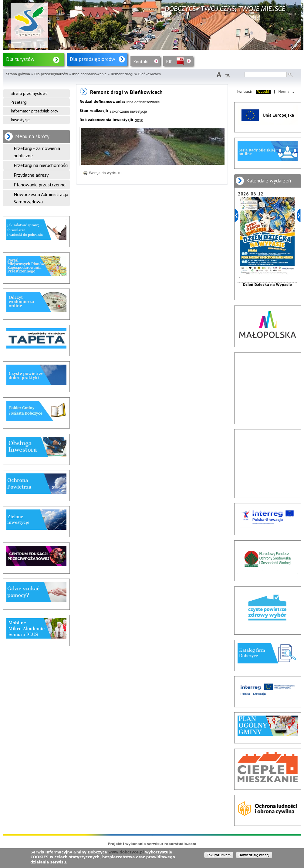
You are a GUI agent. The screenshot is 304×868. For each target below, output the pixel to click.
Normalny (287, 92)
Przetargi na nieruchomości (41, 165)
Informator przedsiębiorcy (34, 111)
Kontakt (141, 62)
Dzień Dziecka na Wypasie (267, 285)
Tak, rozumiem (219, 855)
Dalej (299, 215)
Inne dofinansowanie (90, 74)
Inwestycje (20, 120)
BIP (169, 62)
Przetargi (19, 102)
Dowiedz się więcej (254, 855)
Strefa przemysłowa (29, 93)
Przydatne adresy (31, 175)
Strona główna (18, 74)
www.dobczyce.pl (126, 852)
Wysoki (263, 92)
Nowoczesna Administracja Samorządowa (41, 198)
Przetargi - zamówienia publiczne (37, 152)
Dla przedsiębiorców (93, 59)
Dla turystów (20, 59)
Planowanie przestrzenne (40, 185)
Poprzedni (236, 215)
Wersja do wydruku (102, 173)
